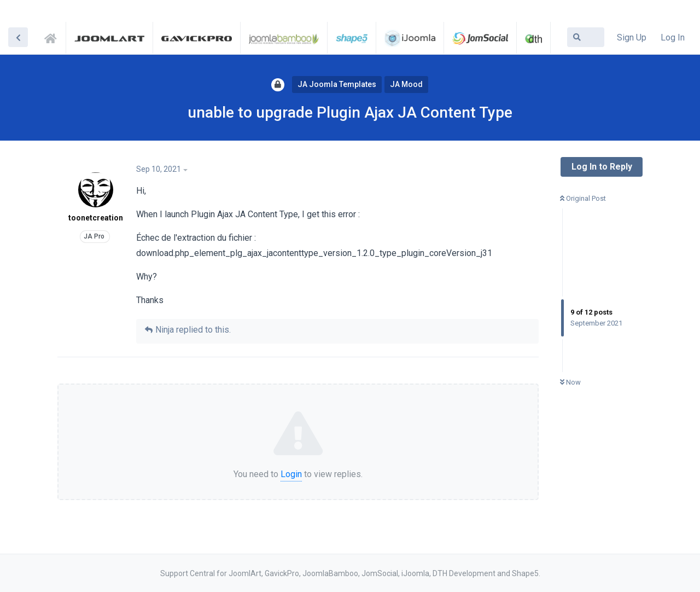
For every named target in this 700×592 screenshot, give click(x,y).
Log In (673, 37)
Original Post (583, 198)
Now (570, 382)
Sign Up (632, 37)
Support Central (54, 37)
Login (291, 474)
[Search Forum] (586, 37)
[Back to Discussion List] (18, 37)
